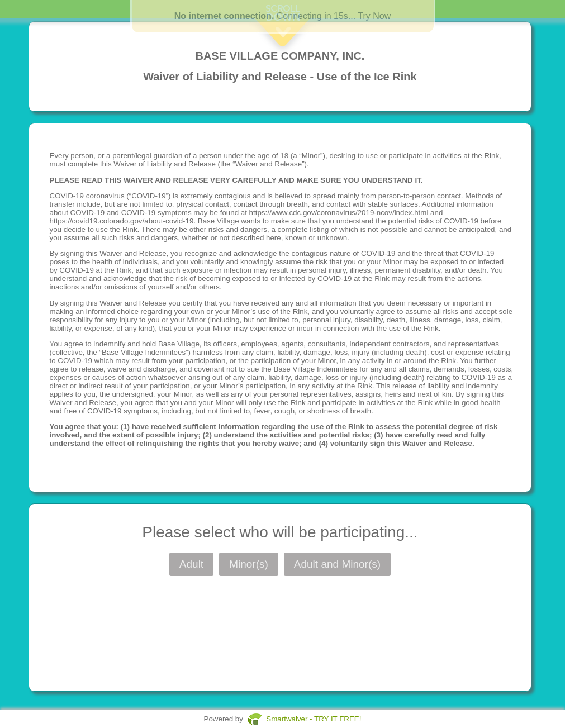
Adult (191, 564)
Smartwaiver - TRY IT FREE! (314, 719)
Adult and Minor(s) (337, 564)
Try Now (374, 16)
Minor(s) (249, 564)
